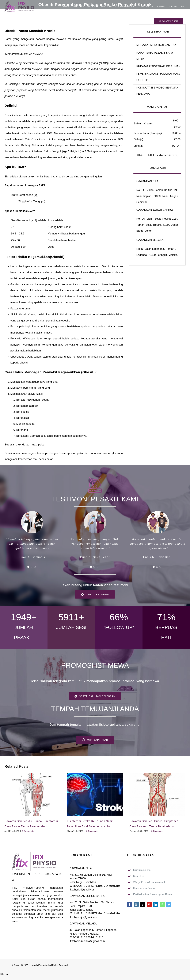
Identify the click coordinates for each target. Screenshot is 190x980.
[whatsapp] (162, 904)
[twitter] (169, 904)
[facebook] (130, 904)
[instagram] (136, 904)
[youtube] (149, 904)
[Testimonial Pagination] (28, 567)
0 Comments (28, 831)
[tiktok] (143, 904)
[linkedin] (156, 904)
